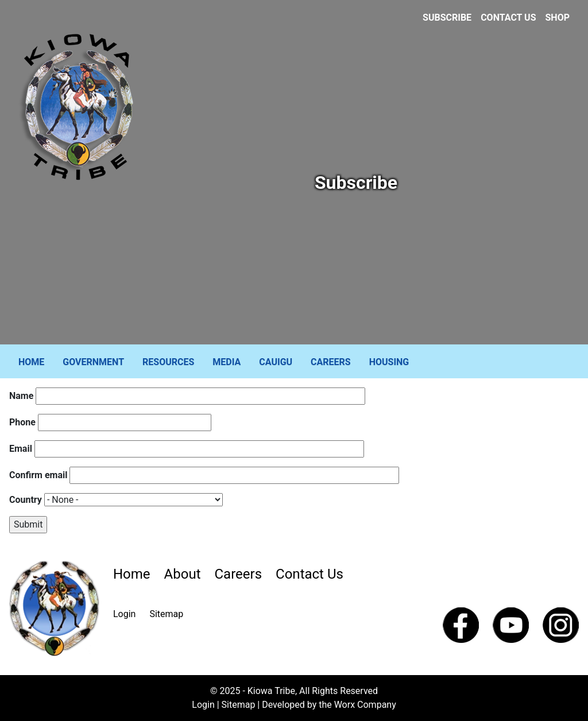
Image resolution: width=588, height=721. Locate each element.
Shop (558, 18)
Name (21, 396)
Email (21, 449)
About (183, 574)
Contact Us (508, 18)
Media (227, 362)
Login (124, 614)
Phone (22, 422)
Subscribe (447, 18)
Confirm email (38, 475)
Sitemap (166, 614)
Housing (389, 362)
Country (26, 500)
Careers (331, 362)
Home (31, 362)
